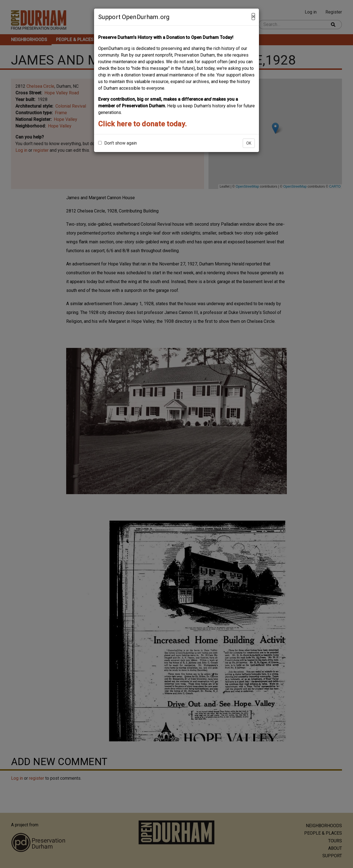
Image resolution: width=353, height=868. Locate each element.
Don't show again (117, 143)
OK (249, 143)
